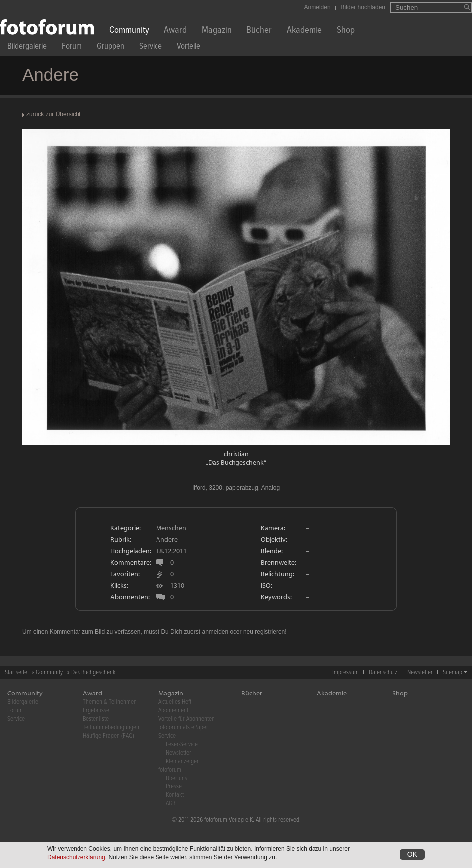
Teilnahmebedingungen (111, 728)
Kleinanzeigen (183, 761)
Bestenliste (96, 719)
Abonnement (173, 711)
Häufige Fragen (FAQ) (109, 736)
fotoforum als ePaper (183, 728)
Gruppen (111, 47)
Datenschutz (383, 672)
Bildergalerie (27, 47)
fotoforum (170, 770)
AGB (171, 804)
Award (175, 31)
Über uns (177, 778)
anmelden (215, 632)
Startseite (16, 672)
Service (151, 47)
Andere (167, 539)
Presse (174, 787)
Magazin (217, 31)
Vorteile (189, 47)
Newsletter (420, 672)
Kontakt (175, 795)
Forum (72, 47)
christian (236, 454)
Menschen (171, 528)
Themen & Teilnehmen (110, 702)
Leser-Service (182, 744)
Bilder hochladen (363, 7)
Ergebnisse (96, 711)
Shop (346, 31)
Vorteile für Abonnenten (187, 719)
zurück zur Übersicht (53, 114)
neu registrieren (264, 632)
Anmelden (317, 7)
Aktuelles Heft (175, 702)
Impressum (346, 672)
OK (412, 854)
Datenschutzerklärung (76, 857)
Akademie (304, 31)
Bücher (259, 31)
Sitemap (452, 672)
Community (129, 31)
